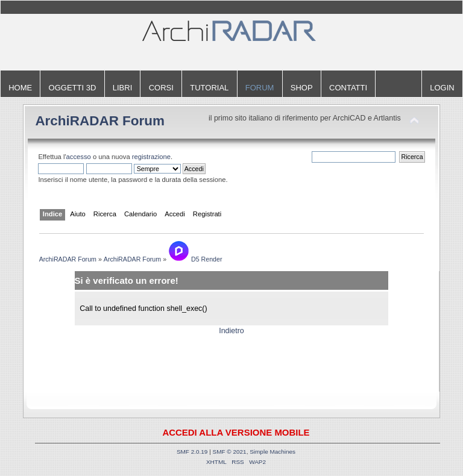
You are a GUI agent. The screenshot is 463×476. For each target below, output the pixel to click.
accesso (79, 157)
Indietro (231, 331)
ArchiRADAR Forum (100, 121)
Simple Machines (272, 452)
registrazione (151, 157)
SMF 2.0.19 (192, 452)
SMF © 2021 (230, 452)
